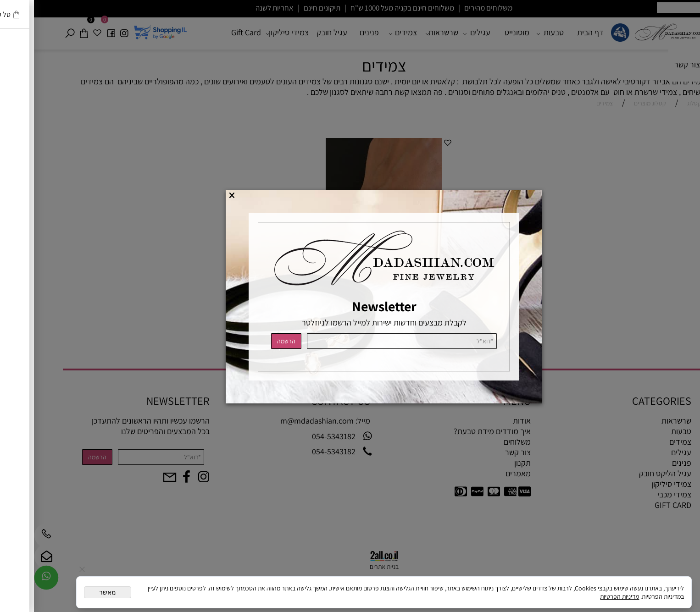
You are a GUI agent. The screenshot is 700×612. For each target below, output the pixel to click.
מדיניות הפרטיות (586, 596)
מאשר (74, 592)
